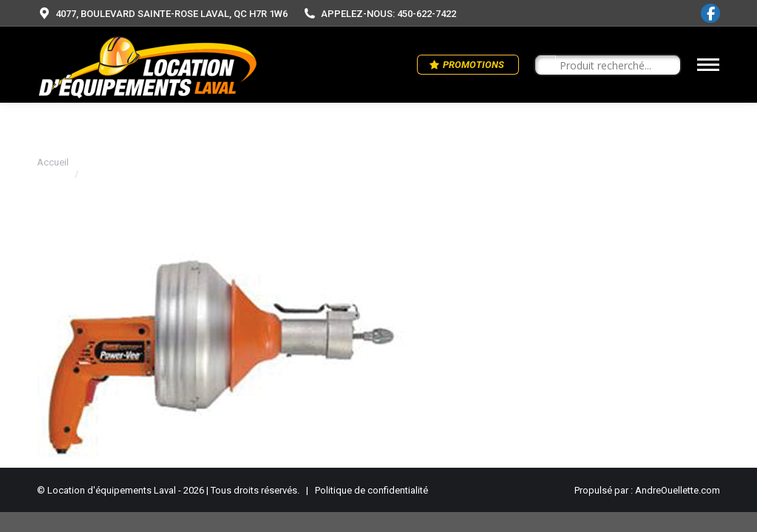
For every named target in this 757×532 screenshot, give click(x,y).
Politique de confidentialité (371, 490)
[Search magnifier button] (546, 66)
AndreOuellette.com (678, 490)
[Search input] (614, 66)
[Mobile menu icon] (708, 65)
